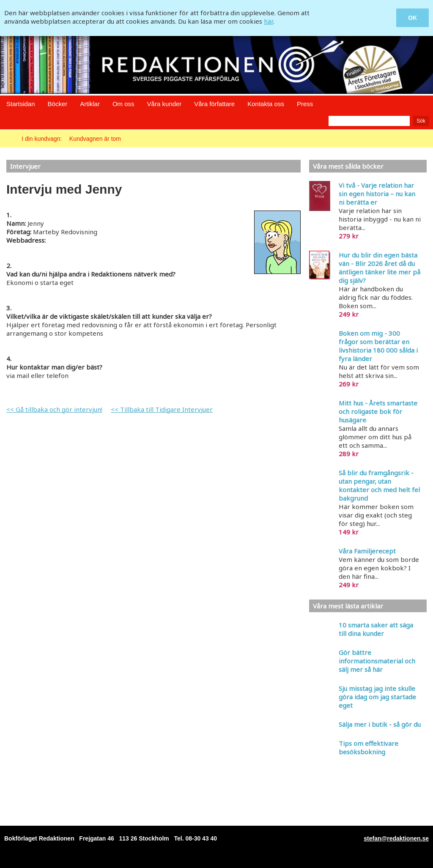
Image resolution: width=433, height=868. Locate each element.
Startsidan (21, 104)
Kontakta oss (266, 104)
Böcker (58, 104)
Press (305, 104)
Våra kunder (164, 104)
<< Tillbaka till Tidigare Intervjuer (162, 409)
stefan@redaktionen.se (396, 838)
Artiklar (90, 104)
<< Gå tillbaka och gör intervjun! (54, 409)
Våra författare (214, 104)
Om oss (123, 104)
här (269, 21)
